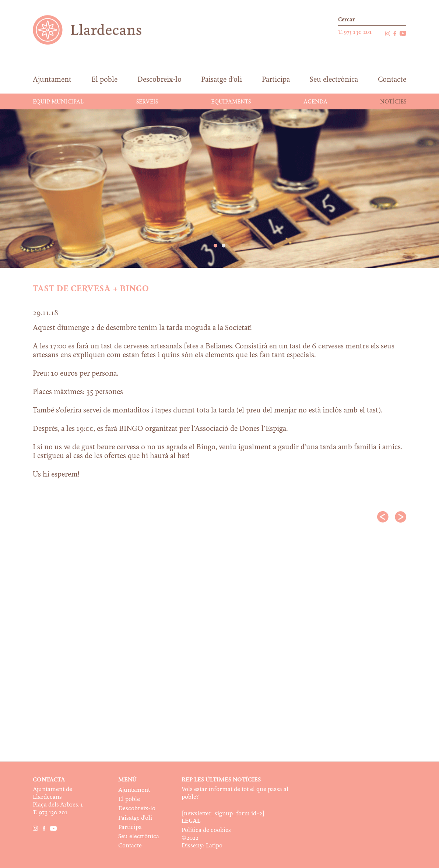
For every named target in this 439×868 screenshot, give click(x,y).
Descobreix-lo (137, 809)
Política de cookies (206, 830)
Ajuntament (134, 790)
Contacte (130, 846)
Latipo (214, 846)
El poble (129, 799)
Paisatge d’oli (135, 818)
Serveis (147, 102)
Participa (130, 827)
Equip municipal (58, 102)
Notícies (393, 102)
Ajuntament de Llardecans (94, 30)
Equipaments (231, 102)
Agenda (315, 102)
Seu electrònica (139, 837)
